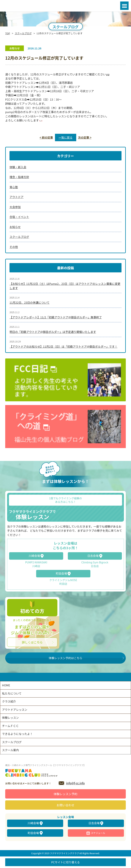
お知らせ (15, 227)
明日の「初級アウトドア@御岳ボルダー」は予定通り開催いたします (53, 332)
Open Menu (124, 6)
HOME (6, 685)
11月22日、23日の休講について (30, 302)
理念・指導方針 (19, 177)
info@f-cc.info (75, 783)
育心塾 (14, 187)
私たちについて (12, 693)
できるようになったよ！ (17, 734)
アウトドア (16, 197)
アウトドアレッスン (15, 710)
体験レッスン (10, 718)
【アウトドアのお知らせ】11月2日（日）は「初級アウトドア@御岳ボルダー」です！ (63, 346)
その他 (14, 247)
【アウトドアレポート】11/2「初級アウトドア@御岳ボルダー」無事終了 (56, 317)
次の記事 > (85, 137)
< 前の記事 (46, 137)
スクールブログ (23, 33)
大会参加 (15, 207)
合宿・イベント (19, 217)
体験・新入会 (18, 167)
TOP (8, 33)
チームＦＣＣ (10, 726)
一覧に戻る (65, 137)
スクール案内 (10, 750)
